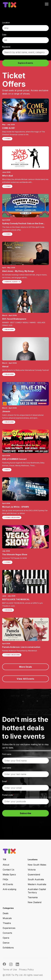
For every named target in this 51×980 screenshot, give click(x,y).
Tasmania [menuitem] (33, 897)
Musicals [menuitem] (7, 918)
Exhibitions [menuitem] (8, 948)
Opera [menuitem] (6, 938)
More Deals (26, 667)
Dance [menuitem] (6, 943)
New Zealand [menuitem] (35, 902)
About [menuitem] (6, 865)
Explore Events (26, 63)
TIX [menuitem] (4, 859)
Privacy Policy (26, 970)
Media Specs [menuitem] (9, 875)
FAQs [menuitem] (5, 879)
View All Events (26, 679)
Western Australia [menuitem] (37, 884)
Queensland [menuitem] (34, 875)
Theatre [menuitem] (7, 923)
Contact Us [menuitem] (8, 870)
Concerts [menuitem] (7, 933)
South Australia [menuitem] (36, 879)
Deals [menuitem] (6, 913)
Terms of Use (10, 970)
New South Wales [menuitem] (37, 865)
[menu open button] (47, 4)
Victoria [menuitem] (32, 870)
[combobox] (26, 28)
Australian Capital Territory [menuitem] (37, 891)
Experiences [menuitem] (9, 928)
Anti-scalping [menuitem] (9, 889)
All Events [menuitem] (8, 884)
